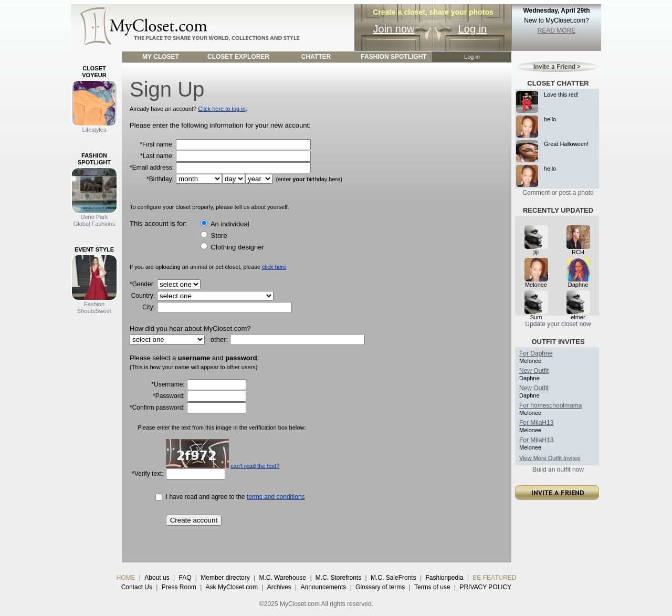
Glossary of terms (380, 587)
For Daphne (536, 353)
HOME (126, 578)
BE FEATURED (494, 578)
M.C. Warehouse (282, 578)
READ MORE (557, 30)
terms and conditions (276, 497)
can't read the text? (255, 466)
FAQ (185, 578)
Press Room (179, 587)
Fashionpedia (445, 578)
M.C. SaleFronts (393, 578)
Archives (279, 587)
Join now (394, 29)
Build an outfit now (558, 469)
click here (274, 267)
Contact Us (137, 587)
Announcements (324, 587)
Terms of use (432, 587)
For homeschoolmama (550, 405)
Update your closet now (558, 324)
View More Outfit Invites (550, 458)
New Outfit (534, 371)
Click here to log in (222, 109)
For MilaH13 (536, 423)
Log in (473, 29)
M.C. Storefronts (338, 578)
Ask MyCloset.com (232, 587)
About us (157, 578)
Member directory (225, 578)
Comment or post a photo (558, 193)
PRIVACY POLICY (485, 587)
